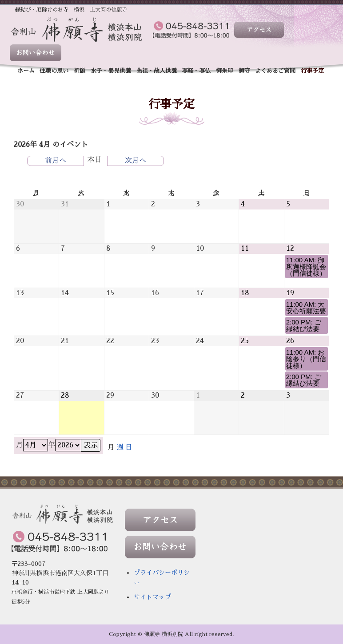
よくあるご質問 (275, 71)
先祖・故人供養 (157, 71)
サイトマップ (152, 597)
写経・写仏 (196, 71)
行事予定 (312, 71)
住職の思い (54, 71)
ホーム (26, 71)
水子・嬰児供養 (111, 71)
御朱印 (225, 71)
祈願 (80, 71)
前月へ (56, 161)
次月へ (136, 161)
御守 (244, 71)
